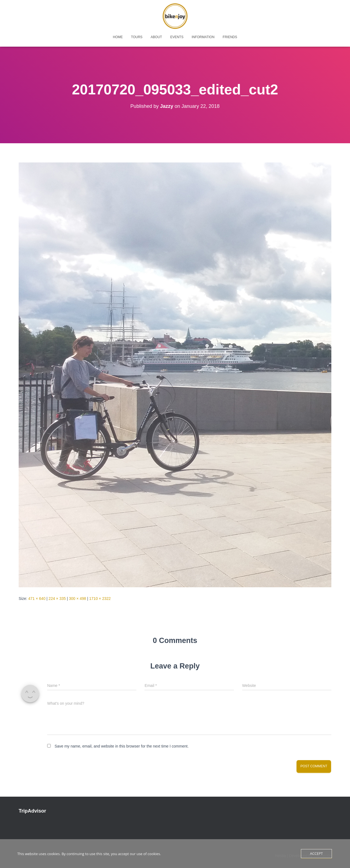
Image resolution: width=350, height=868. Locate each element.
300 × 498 (77, 599)
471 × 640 (37, 599)
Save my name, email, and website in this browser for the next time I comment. (122, 746)
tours (137, 37)
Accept (316, 853)
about (156, 37)
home (118, 37)
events (177, 37)
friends (230, 37)
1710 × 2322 (100, 599)
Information (203, 37)
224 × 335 (57, 599)
